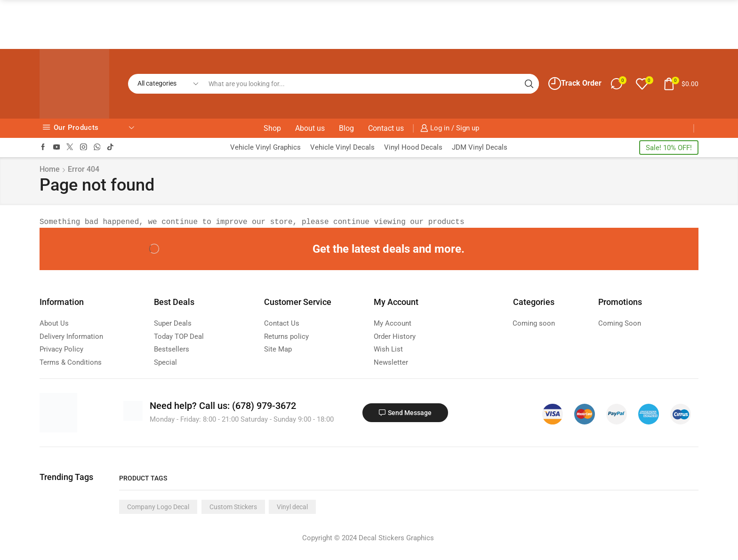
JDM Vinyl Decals (480, 147)
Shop (272, 128)
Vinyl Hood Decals (413, 147)
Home (50, 169)
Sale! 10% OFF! (669, 148)
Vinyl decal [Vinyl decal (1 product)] (292, 507)
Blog (346, 128)
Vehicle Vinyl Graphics (265, 147)
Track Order (575, 84)
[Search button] (529, 84)
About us (310, 128)
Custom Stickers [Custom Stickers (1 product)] (233, 507)
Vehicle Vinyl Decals (342, 147)
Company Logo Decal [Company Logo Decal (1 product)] (158, 507)
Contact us (386, 128)
